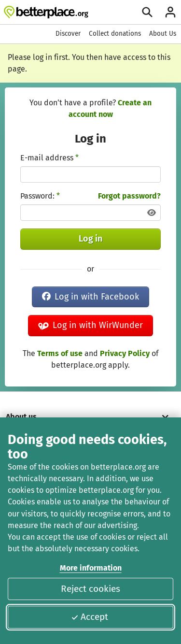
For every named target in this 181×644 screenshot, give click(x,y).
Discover (68, 34)
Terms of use (60, 353)
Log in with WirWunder (90, 325)
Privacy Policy (125, 353)
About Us (163, 34)
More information (91, 568)
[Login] (170, 12)
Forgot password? (129, 196)
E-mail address (49, 158)
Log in (90, 239)
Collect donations (115, 34)
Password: (40, 196)
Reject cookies (90, 589)
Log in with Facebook (90, 297)
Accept (90, 617)
